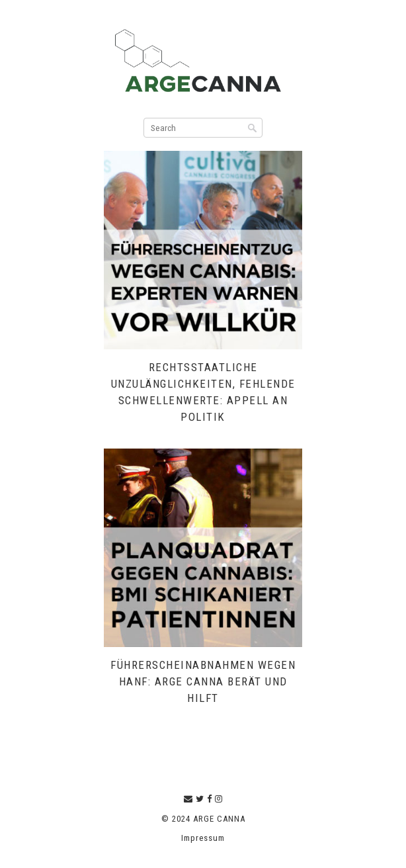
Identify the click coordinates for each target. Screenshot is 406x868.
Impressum (203, 838)
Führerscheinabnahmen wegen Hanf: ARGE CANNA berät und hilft (203, 681)
